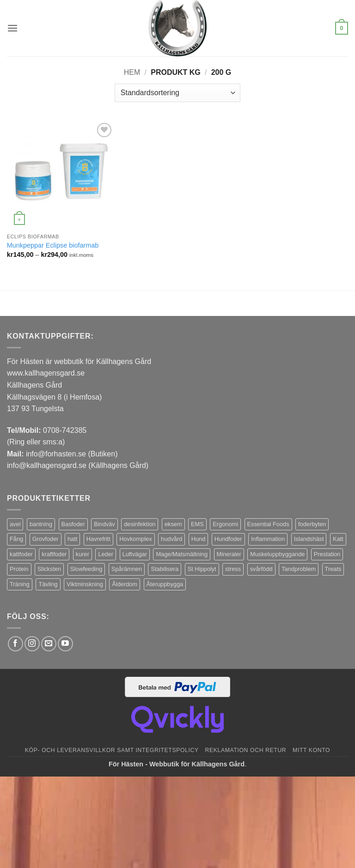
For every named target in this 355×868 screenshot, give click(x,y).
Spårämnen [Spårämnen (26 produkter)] (127, 569)
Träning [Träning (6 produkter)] (20, 584)
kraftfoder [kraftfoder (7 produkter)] (54, 554)
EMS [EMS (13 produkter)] (197, 524)
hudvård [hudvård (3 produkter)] (171, 539)
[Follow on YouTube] (65, 644)
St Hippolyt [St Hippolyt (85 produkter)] (202, 569)
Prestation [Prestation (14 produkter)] (327, 554)
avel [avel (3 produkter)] (15, 524)
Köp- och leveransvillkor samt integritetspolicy (112, 750)
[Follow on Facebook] (15, 644)
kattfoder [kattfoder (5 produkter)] (21, 554)
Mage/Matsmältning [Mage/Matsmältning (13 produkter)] (182, 554)
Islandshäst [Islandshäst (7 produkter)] (309, 539)
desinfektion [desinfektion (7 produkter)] (140, 524)
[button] (12, 28)
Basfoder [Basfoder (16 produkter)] (73, 524)
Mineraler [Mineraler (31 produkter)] (229, 554)
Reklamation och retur (246, 750)
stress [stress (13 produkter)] (233, 569)
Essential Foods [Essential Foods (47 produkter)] (268, 524)
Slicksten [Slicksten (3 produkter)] (49, 569)
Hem (132, 72)
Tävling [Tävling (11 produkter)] (48, 584)
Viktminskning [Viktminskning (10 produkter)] (85, 584)
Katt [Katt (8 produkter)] (338, 539)
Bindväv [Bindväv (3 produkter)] (104, 524)
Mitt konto (311, 750)
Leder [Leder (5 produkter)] (106, 554)
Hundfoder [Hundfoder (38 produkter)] (228, 539)
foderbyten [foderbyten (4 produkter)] (312, 524)
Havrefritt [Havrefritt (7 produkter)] (98, 539)
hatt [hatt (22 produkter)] (72, 539)
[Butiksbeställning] (177, 93)
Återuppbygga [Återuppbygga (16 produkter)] (165, 584)
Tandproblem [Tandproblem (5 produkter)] (299, 569)
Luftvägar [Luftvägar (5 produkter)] (135, 554)
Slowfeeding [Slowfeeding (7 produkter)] (86, 569)
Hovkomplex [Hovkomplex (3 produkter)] (135, 539)
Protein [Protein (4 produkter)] (19, 569)
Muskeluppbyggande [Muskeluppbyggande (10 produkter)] (277, 554)
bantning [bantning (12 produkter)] (41, 524)
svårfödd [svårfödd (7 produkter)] (261, 569)
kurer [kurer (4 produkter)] (83, 554)
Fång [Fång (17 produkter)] (16, 539)
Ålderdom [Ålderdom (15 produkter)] (125, 584)
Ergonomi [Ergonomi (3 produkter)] (225, 524)
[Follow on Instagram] (32, 644)
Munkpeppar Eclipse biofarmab (53, 245)
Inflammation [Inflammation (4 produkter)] (268, 539)
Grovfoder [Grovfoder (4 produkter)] (46, 539)
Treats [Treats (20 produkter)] (333, 569)
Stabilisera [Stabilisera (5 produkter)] (165, 569)
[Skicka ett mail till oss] (49, 644)
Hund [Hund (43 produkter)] (199, 539)
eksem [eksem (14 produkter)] (173, 524)
